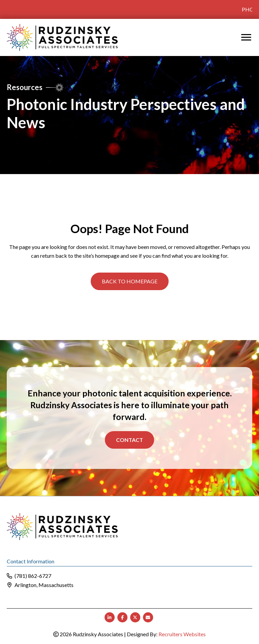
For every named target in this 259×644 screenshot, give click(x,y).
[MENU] (246, 37)
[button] (130, 281)
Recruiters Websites (182, 633)
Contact (129, 439)
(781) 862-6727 (33, 575)
